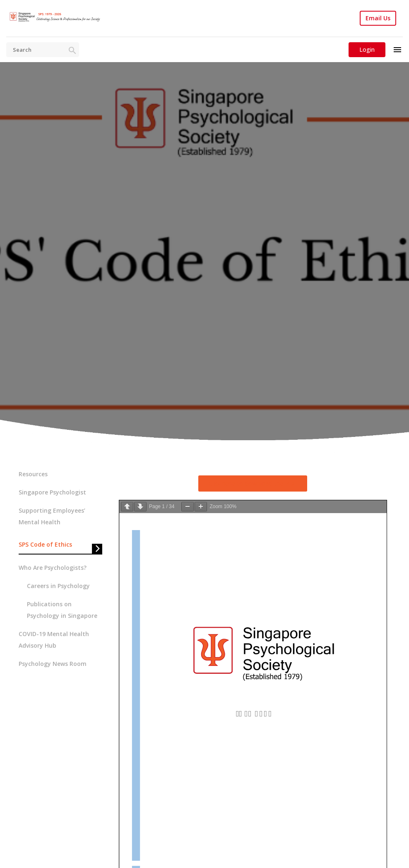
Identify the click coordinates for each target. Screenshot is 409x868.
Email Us (378, 18)
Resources (33, 474)
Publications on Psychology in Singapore (62, 610)
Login (367, 49)
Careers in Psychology (58, 586)
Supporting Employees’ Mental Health (52, 516)
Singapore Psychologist (52, 492)
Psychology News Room (53, 664)
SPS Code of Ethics (45, 544)
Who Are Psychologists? (53, 568)
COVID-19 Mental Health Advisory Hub (54, 640)
